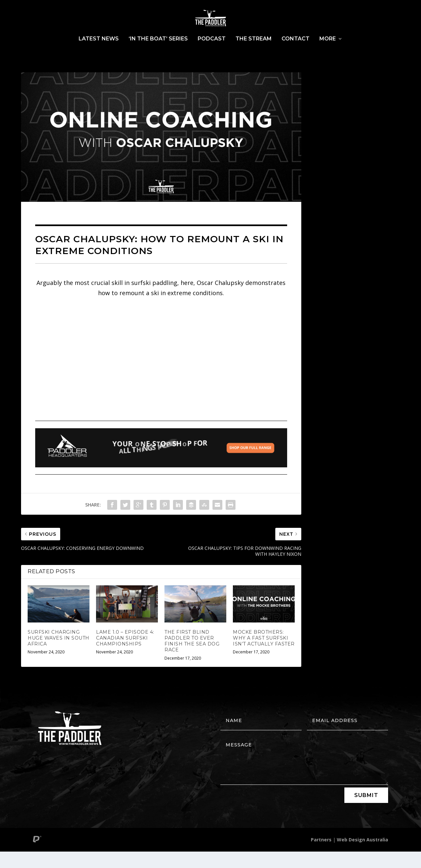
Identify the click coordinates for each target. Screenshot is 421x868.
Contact (296, 55)
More (328, 55)
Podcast (212, 55)
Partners (321, 856)
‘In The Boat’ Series (158, 55)
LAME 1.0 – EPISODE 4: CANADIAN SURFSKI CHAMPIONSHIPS (125, 654)
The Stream (254, 55)
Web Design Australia (362, 856)
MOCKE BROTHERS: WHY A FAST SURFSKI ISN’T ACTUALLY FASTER (264, 654)
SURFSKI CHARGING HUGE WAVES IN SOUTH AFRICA (59, 654)
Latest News (99, 55)
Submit (366, 812)
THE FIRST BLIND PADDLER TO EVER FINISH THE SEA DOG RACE (192, 657)
